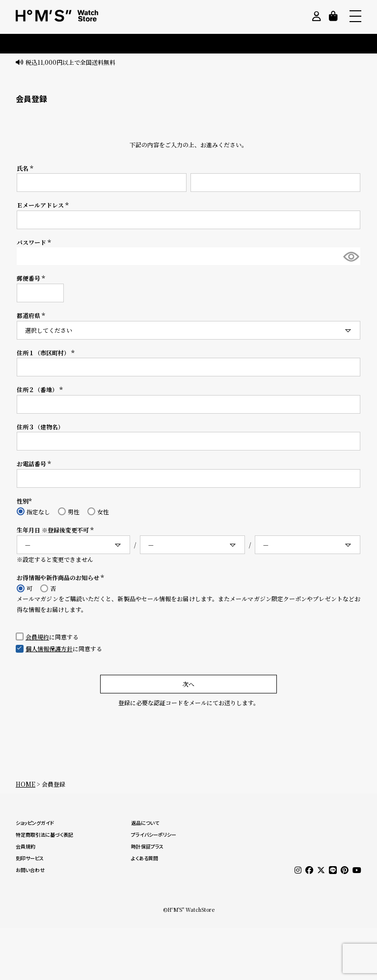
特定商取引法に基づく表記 (44, 835)
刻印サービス (30, 858)
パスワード (35, 242)
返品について (145, 823)
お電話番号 (35, 464)
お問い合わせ (30, 870)
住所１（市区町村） (47, 353)
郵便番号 (32, 278)
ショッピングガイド (35, 823)
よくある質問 (145, 858)
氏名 (26, 168)
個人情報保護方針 (49, 649)
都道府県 (32, 315)
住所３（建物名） (40, 427)
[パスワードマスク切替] (350, 256)
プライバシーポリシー (154, 835)
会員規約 (37, 637)
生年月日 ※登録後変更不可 (56, 530)
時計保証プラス (147, 847)
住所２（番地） (41, 389)
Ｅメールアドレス (44, 205)
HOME (26, 784)
